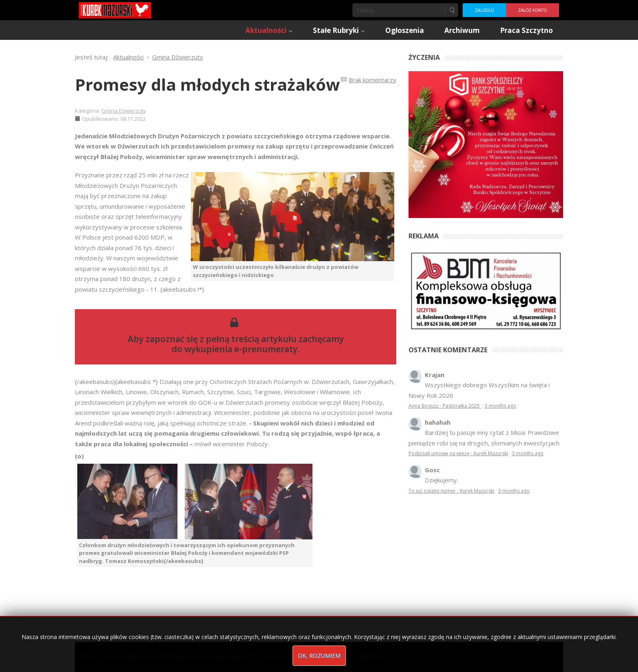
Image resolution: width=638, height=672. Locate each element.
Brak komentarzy (373, 80)
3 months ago (500, 406)
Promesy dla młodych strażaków (207, 84)
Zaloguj (484, 10)
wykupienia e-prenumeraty (241, 349)
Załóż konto (533, 10)
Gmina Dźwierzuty (124, 111)
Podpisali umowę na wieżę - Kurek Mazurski (458, 453)
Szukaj (452, 10)
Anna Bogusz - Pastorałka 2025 (445, 406)
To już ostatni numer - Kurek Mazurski (451, 491)
